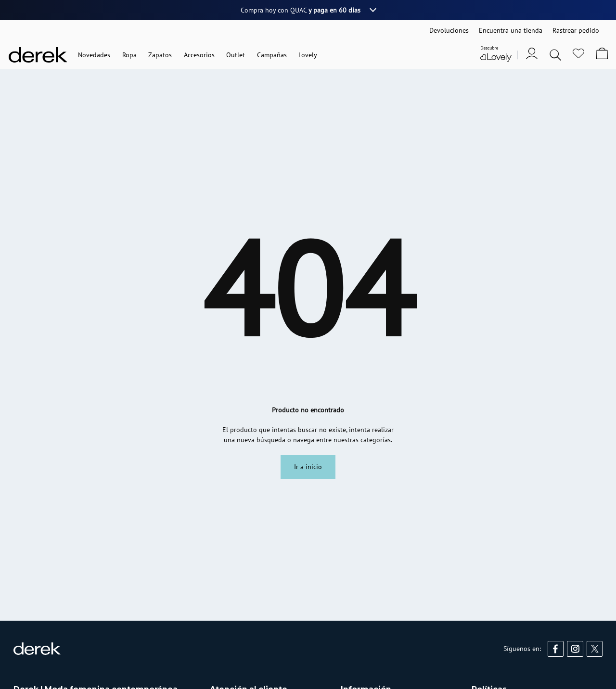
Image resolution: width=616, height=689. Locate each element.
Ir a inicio (308, 467)
